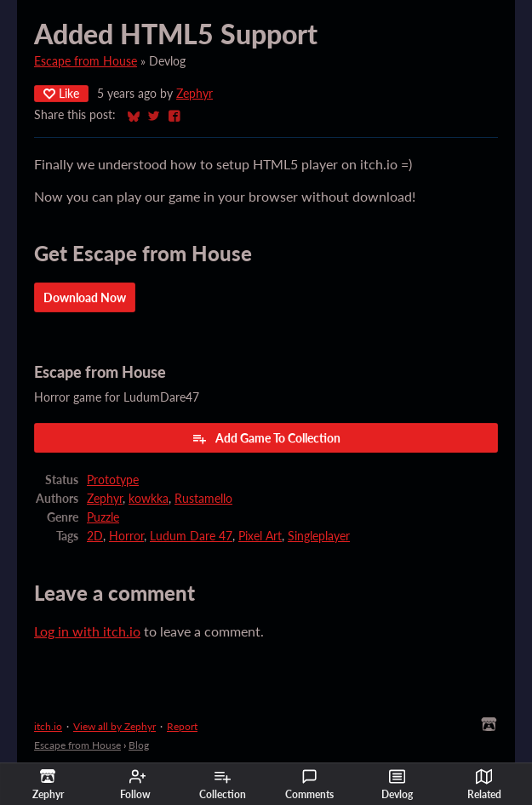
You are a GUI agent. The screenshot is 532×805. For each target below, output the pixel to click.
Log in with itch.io (87, 631)
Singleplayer (319, 536)
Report (182, 726)
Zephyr (194, 94)
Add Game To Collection (266, 438)
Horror (126, 536)
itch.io (48, 726)
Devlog (397, 785)
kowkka (149, 499)
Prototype (113, 480)
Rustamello (203, 499)
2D (95, 536)
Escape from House (86, 61)
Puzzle (103, 517)
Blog (139, 745)
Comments (309, 785)
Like (61, 93)
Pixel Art (260, 536)
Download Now (85, 297)
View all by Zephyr (114, 726)
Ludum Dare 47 (191, 536)
